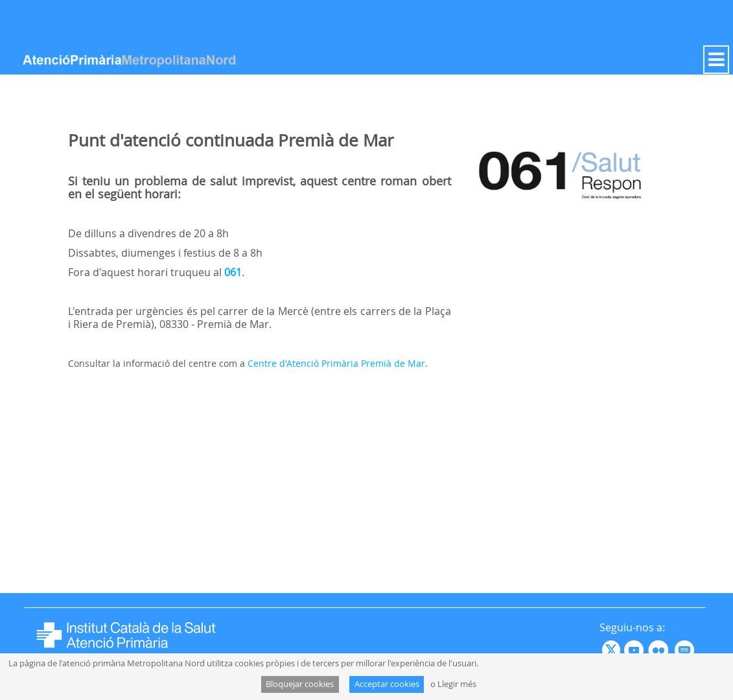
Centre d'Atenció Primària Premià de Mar (336, 363)
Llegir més (457, 684)
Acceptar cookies (387, 684)
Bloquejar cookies (300, 684)
